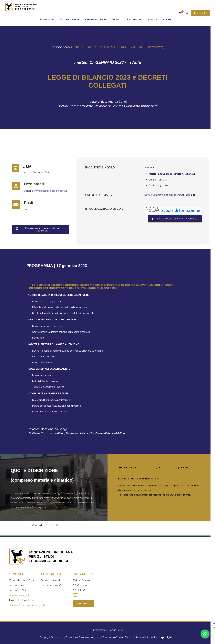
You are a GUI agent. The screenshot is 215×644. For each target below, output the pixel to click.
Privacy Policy (99, 630)
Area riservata (84, 603)
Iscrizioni (200, 13)
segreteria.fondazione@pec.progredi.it (27, 605)
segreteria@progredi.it (20, 595)
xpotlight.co (168, 637)
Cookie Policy (116, 630)
